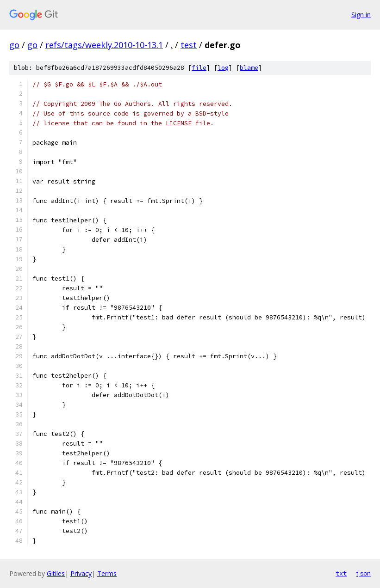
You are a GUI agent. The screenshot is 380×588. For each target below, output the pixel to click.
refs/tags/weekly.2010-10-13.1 (104, 45)
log (223, 68)
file (199, 68)
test (189, 45)
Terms (107, 573)
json (363, 573)
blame (249, 68)
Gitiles (56, 573)
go (14, 45)
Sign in (361, 15)
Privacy (81, 573)
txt (341, 573)
